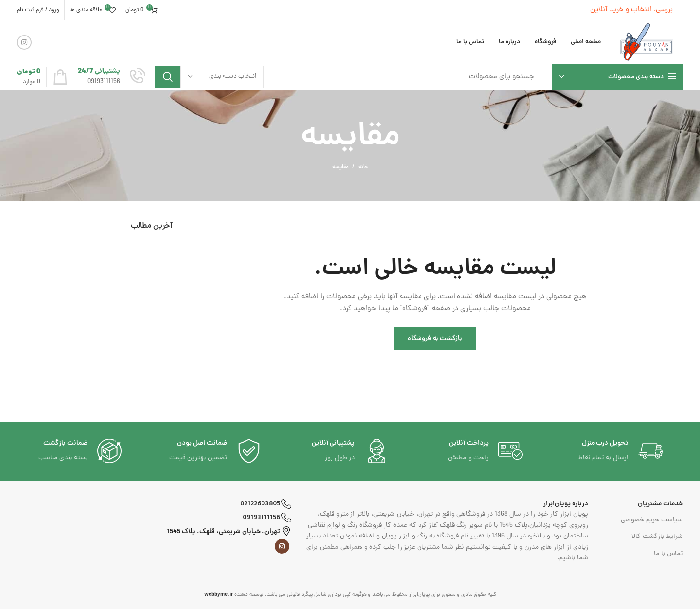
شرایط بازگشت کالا (657, 537)
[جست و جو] (349, 77)
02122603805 (266, 504)
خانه (363, 167)
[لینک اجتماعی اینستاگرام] (24, 42)
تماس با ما (668, 554)
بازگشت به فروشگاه (435, 339)
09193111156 (267, 517)
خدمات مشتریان (660, 504)
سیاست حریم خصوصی (652, 520)
